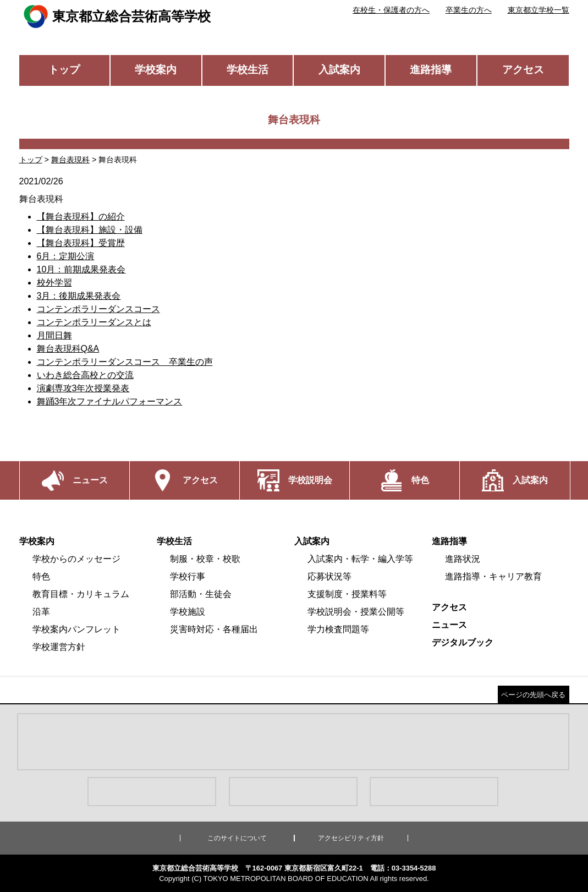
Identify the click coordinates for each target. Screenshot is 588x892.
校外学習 (54, 283)
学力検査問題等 (338, 629)
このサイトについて (237, 838)
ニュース (449, 625)
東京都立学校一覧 (538, 10)
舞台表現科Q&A (68, 349)
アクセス (523, 70)
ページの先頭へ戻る (533, 695)
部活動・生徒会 (201, 594)
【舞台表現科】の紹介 (81, 217)
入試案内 (339, 70)
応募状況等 (329, 576)
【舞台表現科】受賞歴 (81, 243)
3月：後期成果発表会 (79, 296)
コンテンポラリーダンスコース (98, 309)
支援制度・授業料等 (347, 594)
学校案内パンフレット (76, 629)
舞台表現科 (70, 160)
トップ (64, 70)
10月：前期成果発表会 (81, 269)
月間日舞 (54, 335)
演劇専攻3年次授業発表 (83, 388)
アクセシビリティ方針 (351, 838)
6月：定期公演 (66, 256)
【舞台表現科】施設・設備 (90, 230)
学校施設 (188, 612)
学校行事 (188, 576)
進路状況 (463, 559)
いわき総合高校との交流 (85, 375)
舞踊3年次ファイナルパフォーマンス (110, 401)
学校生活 (248, 70)
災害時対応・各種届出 (214, 629)
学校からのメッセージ (76, 559)
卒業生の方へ (469, 10)
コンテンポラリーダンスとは (94, 322)
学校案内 (156, 70)
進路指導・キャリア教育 (493, 576)
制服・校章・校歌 (205, 559)
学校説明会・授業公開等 (356, 612)
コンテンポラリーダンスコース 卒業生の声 (125, 362)
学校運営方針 (59, 647)
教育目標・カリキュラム (81, 594)
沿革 (41, 612)
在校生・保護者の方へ (391, 10)
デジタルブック (463, 642)
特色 (41, 576)
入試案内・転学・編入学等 (360, 559)
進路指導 (431, 70)
